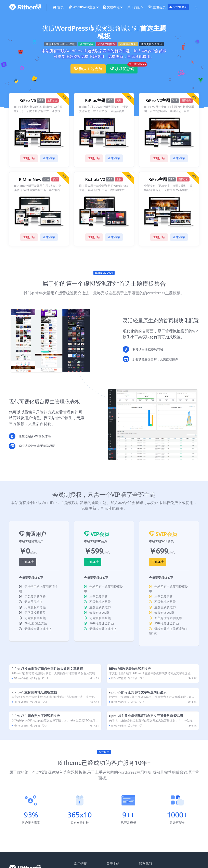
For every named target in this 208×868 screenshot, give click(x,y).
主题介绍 (29, 158)
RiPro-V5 (28, 100)
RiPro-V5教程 (22, 679)
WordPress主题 (82, 7)
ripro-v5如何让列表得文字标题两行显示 (139, 695)
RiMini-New (30, 179)
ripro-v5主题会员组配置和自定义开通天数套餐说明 (147, 720)
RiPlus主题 (95, 100)
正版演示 (49, 158)
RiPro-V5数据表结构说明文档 (131, 669)
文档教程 (112, 7)
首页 (58, 7)
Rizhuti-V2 (95, 179)
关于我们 (134, 7)
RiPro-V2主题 (158, 100)
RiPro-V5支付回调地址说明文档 (35, 695)
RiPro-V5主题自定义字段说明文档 (37, 720)
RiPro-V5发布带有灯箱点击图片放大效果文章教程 (48, 669)
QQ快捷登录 (178, 7)
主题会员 (157, 7)
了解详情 (28, 562)
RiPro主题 (158, 179)
